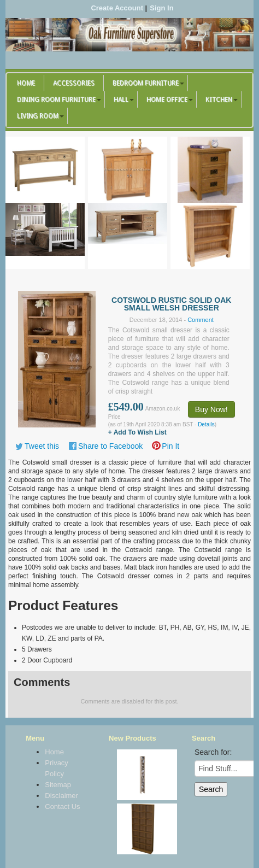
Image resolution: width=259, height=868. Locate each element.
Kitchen (219, 99)
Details (206, 424)
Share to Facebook (110, 446)
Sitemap (58, 785)
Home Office (167, 99)
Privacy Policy (57, 768)
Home (26, 83)
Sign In (161, 8)
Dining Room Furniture (56, 99)
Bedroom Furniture (146, 83)
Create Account (117, 8)
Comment (201, 320)
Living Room (38, 116)
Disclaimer (61, 796)
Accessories (74, 83)
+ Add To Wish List (137, 432)
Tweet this (42, 446)
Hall (121, 99)
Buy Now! (211, 409)
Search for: (213, 752)
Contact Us (62, 807)
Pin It (170, 446)
